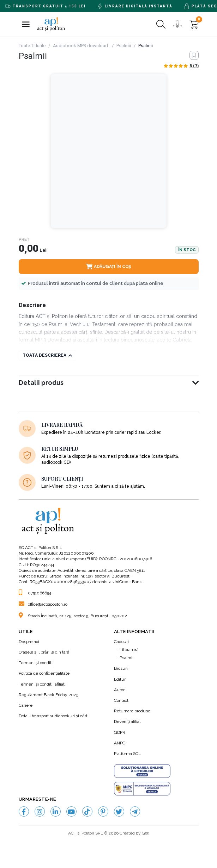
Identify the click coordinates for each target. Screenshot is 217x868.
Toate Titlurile (32, 46)
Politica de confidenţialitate (44, 673)
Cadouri (121, 642)
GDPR (120, 732)
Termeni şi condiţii (36, 663)
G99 (146, 833)
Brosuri (121, 668)
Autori (120, 690)
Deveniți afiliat (127, 722)
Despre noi (29, 642)
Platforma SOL (127, 754)
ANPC (120, 743)
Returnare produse (132, 711)
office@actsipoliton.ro (43, 604)
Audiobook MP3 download (81, 46)
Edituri (120, 679)
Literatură (129, 650)
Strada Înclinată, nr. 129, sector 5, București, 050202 (73, 616)
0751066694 (35, 593)
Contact (121, 700)
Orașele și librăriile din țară (44, 652)
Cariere (26, 705)
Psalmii (124, 46)
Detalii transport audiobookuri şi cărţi (54, 716)
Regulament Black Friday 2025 (49, 695)
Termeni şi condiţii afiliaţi (42, 684)
